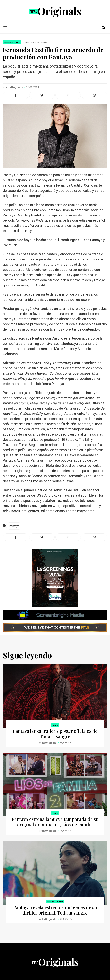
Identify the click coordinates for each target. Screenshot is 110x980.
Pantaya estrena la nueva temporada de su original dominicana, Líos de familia (55, 822)
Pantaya (14, 526)
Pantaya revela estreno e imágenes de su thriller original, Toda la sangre (55, 910)
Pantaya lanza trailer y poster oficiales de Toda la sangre (55, 734)
